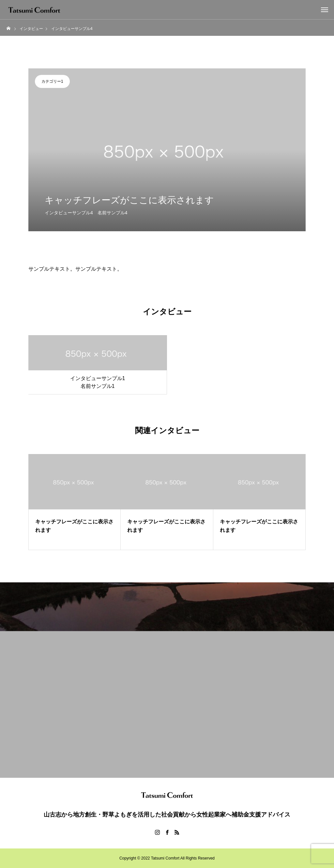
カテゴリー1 (52, 81)
